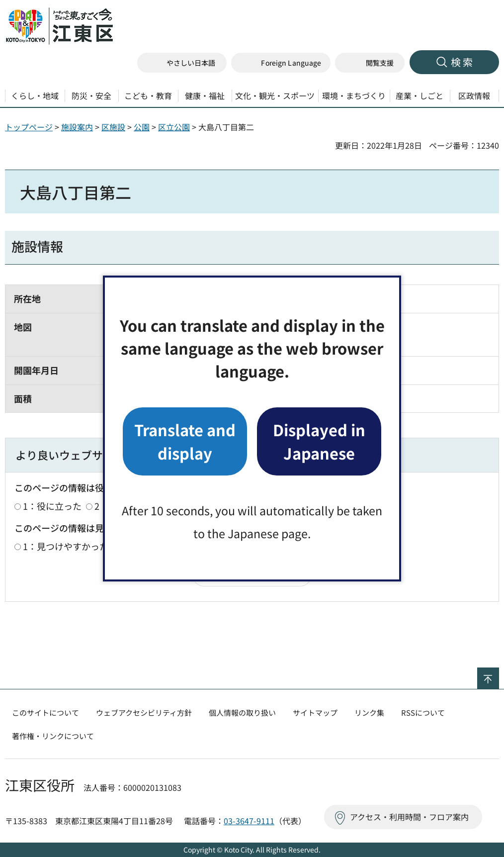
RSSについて (423, 713)
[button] (281, 63)
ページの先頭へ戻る (499, 674)
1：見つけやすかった (66, 546)
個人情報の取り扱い (242, 713)
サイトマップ (315, 713)
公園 (142, 127)
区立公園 (174, 127)
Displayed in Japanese (319, 441)
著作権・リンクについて (53, 736)
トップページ (29, 127)
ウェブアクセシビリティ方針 (144, 713)
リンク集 (369, 713)
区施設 (113, 127)
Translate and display (185, 441)
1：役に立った (52, 506)
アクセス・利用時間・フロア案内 (409, 817)
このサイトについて (45, 713)
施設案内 (77, 127)
